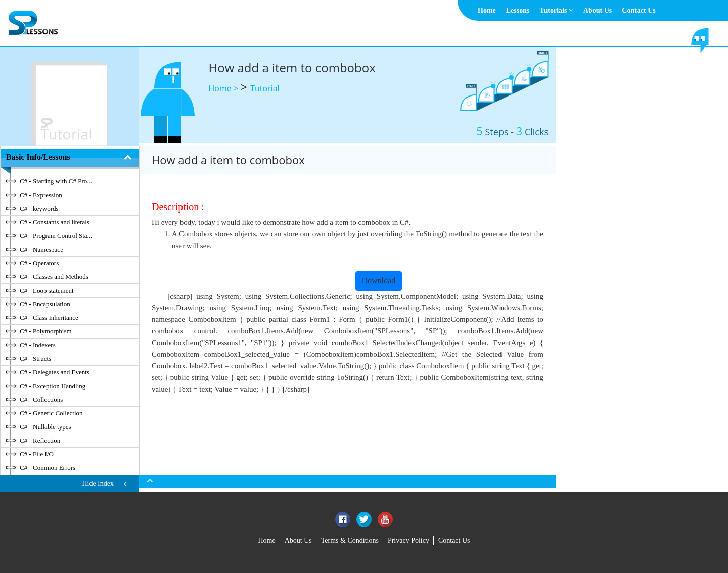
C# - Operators (39, 263)
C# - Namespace (41, 249)
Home (487, 10)
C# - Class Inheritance (49, 318)
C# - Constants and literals (55, 222)
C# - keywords (39, 208)
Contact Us (639, 10)
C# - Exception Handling (53, 386)
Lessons (518, 10)
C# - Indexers (38, 345)
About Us (598, 10)
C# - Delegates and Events (55, 372)
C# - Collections (41, 399)
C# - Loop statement (47, 290)
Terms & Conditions (350, 540)
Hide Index (98, 483)
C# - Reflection (40, 440)
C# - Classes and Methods (54, 277)
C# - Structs (35, 359)
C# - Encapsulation (45, 304)
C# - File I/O (37, 454)
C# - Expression (41, 195)
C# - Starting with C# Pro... (56, 181)
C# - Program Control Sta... (56, 236)
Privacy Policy (408, 540)
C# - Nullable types (45, 427)
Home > (225, 88)
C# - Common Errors (48, 468)
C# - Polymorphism (46, 331)
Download (379, 281)
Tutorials (556, 10)
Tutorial (265, 88)
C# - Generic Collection (51, 413)
